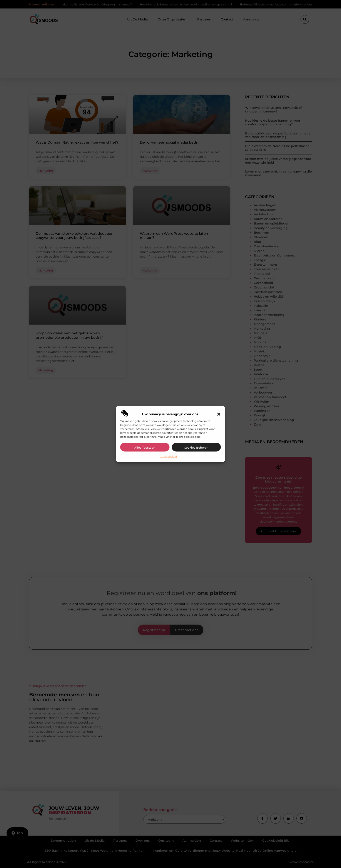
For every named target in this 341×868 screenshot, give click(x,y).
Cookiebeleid (168, 456)
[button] (219, 414)
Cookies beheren (196, 447)
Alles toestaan (145, 447)
